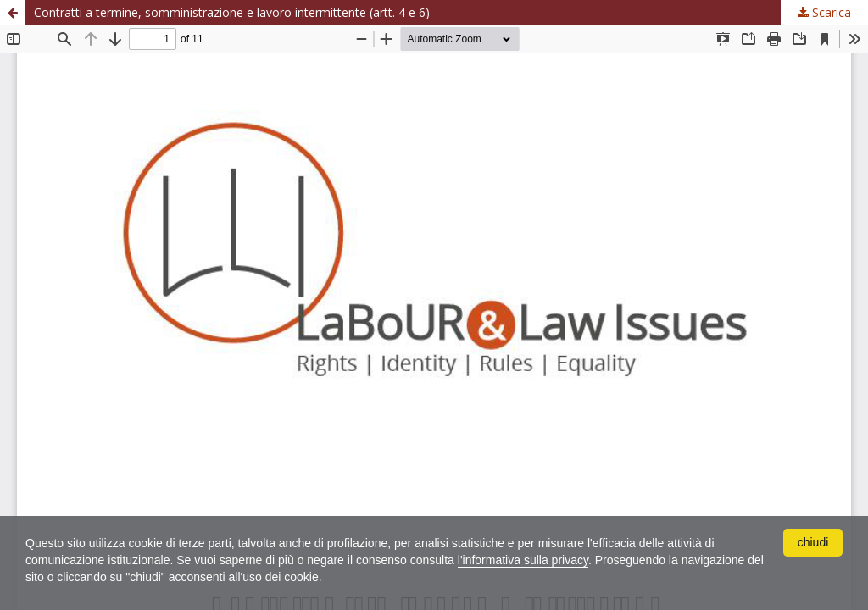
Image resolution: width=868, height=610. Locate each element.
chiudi (813, 542)
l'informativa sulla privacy (523, 560)
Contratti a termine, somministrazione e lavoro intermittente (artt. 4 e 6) (232, 12)
